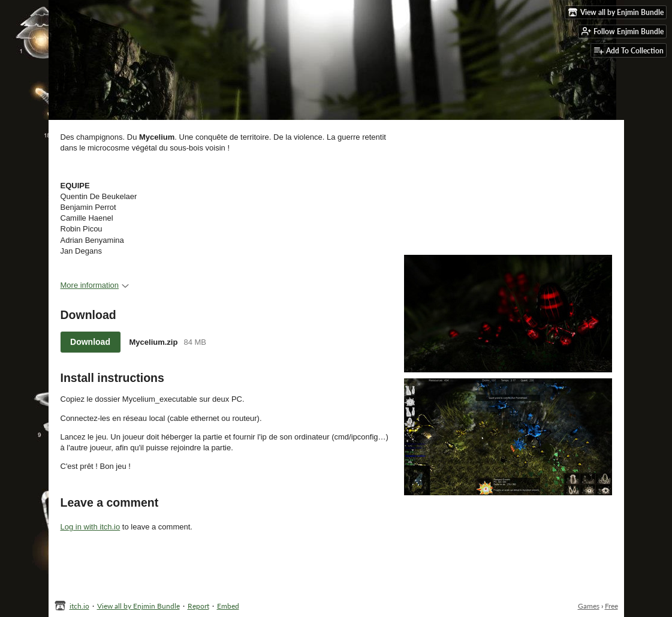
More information (95, 285)
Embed (228, 606)
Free (611, 606)
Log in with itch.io (91, 527)
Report (198, 606)
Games (589, 606)
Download (90, 342)
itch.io (79, 606)
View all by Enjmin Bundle (138, 606)
